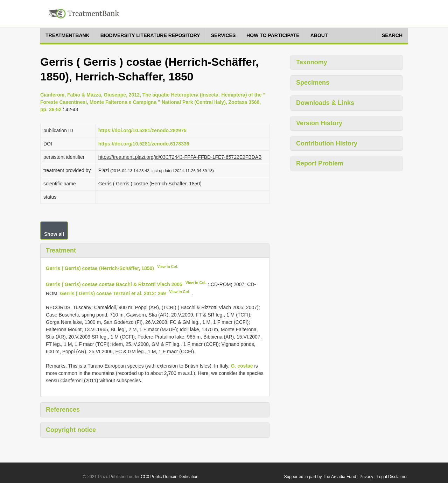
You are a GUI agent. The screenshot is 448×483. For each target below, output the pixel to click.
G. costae (242, 366)
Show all (54, 234)
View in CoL (168, 267)
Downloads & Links (325, 103)
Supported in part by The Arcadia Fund (320, 477)
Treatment (61, 250)
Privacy (366, 477)
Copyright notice (71, 430)
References (63, 410)
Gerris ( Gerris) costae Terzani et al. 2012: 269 (113, 293)
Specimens (313, 83)
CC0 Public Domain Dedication (170, 477)
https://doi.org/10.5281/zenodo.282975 (142, 130)
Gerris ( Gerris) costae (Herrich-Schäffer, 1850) (100, 268)
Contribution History (327, 143)
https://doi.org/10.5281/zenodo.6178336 (144, 144)
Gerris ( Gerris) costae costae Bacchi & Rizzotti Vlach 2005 (114, 284)
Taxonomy (312, 62)
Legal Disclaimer (392, 477)
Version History (319, 123)
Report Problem (320, 163)
